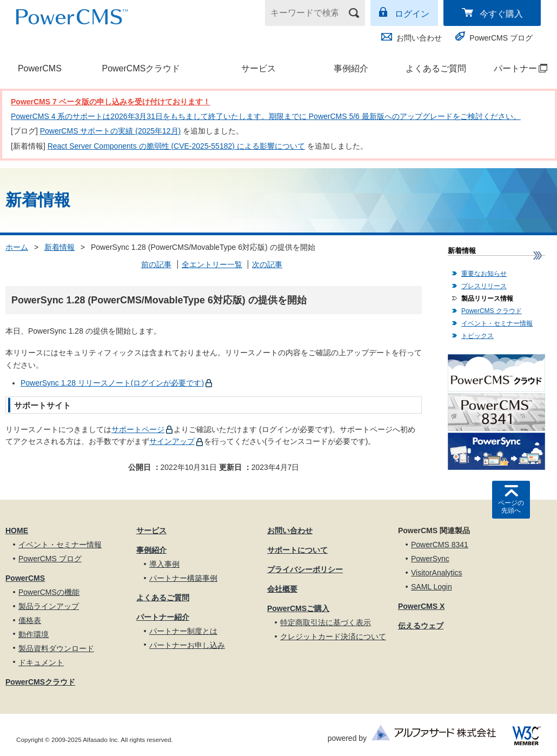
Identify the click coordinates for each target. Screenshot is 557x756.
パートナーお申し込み (187, 645)
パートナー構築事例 (183, 578)
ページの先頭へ (511, 507)
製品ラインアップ (49, 606)
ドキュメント (41, 662)
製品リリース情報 (487, 299)
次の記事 (267, 264)
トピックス (478, 336)
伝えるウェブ (421, 626)
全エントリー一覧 (212, 264)
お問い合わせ (419, 38)
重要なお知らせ (484, 274)
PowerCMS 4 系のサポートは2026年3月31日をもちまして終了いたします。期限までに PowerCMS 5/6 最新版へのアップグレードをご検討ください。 (266, 116)
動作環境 (34, 634)
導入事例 (164, 564)
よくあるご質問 (436, 68)
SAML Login (432, 587)
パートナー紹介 (163, 617)
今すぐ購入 (501, 14)
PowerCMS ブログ (501, 38)
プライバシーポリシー (305, 569)
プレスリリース (484, 286)
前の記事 (156, 264)
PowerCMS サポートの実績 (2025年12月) (111, 131)
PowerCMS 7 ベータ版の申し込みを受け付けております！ (111, 102)
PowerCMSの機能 (49, 592)
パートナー (515, 68)
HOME (17, 530)
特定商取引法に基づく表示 (326, 622)
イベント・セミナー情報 (497, 323)
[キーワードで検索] (308, 13)
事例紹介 (351, 68)
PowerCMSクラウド (141, 68)
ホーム (17, 247)
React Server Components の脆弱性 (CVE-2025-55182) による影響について (176, 146)
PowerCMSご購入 (298, 608)
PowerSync (430, 559)
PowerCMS (40, 68)
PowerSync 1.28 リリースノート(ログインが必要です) (112, 383)
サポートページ (138, 429)
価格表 (30, 620)
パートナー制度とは (183, 631)
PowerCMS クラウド (492, 311)
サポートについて (297, 550)
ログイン (412, 14)
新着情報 (59, 247)
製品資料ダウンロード (56, 648)
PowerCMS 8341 (440, 545)
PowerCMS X (421, 606)
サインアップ (172, 441)
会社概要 (282, 589)
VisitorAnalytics (437, 573)
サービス (258, 68)
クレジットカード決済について (333, 636)
